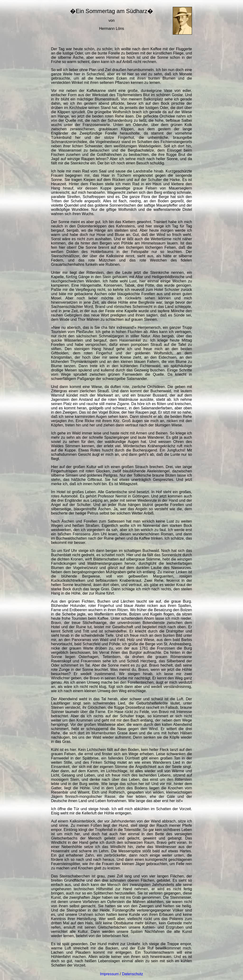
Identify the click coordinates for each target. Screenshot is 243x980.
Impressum (109, 974)
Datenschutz (133, 974)
